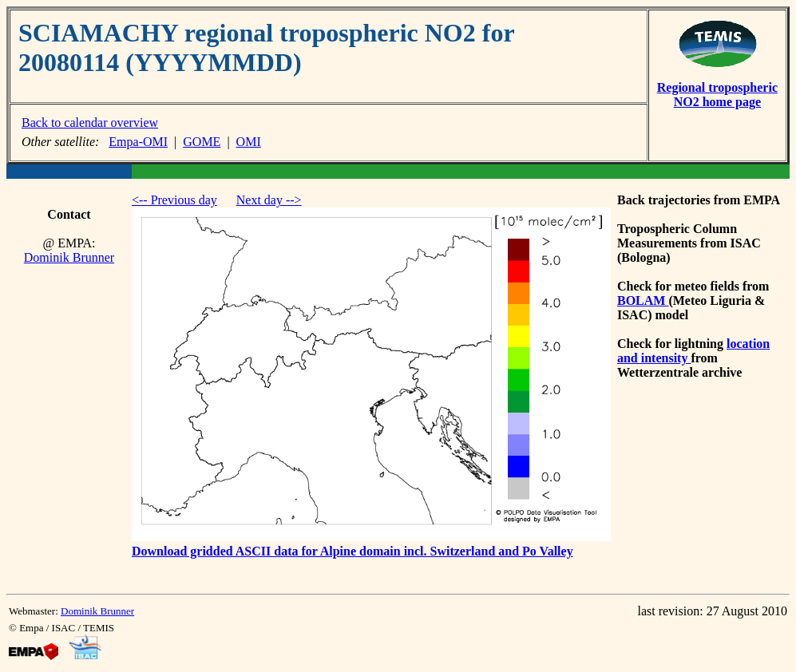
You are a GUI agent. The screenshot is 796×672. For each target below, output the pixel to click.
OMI (249, 142)
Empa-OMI (138, 142)
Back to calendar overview (90, 123)
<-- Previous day (174, 200)
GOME (202, 142)
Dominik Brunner (69, 257)
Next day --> (269, 200)
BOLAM (643, 300)
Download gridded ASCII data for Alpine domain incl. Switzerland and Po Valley (352, 551)
